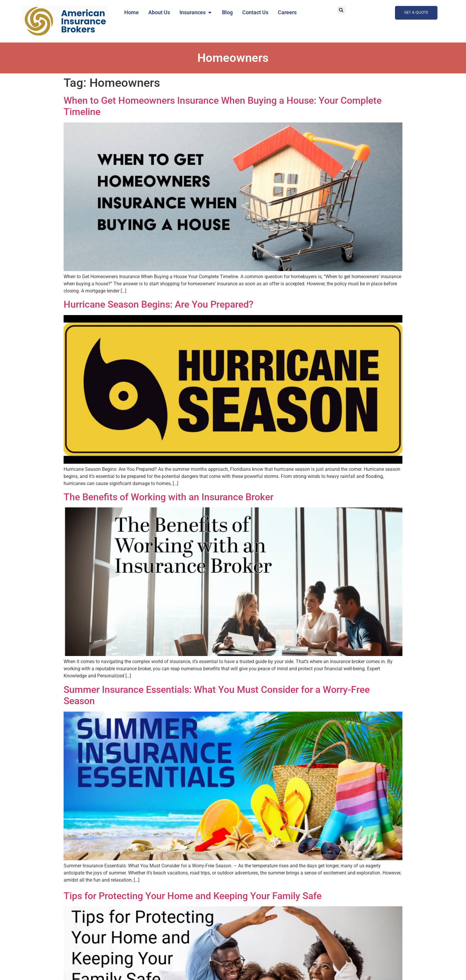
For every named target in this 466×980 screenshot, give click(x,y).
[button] (341, 10)
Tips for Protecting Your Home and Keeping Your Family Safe (193, 896)
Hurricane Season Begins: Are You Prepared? (159, 304)
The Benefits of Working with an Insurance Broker (169, 497)
